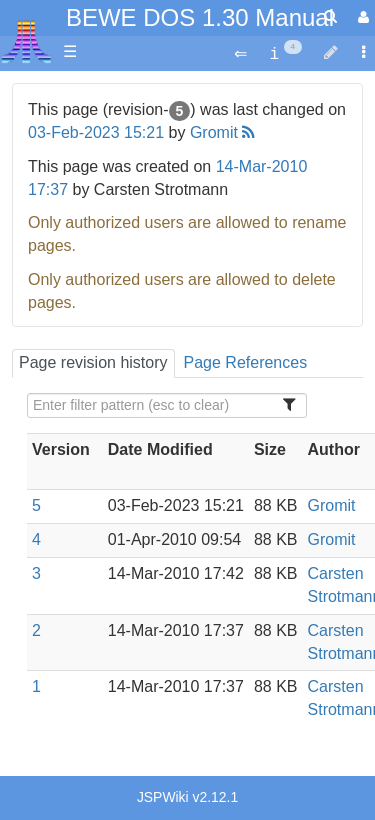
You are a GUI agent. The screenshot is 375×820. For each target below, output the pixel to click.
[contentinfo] (285, 52)
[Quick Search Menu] (330, 16)
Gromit (214, 132)
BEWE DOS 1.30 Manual (200, 17)
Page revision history (93, 362)
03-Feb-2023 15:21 (96, 132)
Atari (26, 41)
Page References (246, 362)
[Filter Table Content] (167, 405)
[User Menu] (361, 17)
